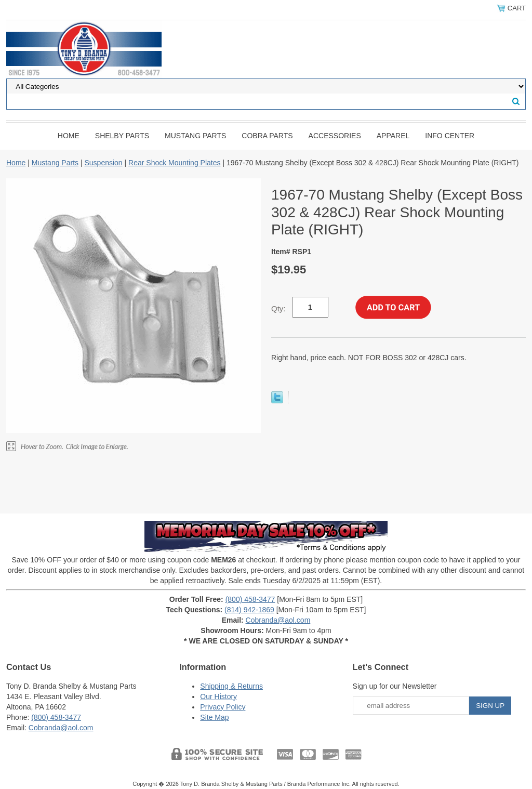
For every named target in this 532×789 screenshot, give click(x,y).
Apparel (393, 136)
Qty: (278, 308)
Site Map (214, 717)
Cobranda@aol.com (278, 620)
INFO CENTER (450, 136)
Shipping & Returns (231, 686)
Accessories (335, 136)
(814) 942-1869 (249, 610)
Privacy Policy (223, 707)
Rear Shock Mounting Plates (174, 163)
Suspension (103, 163)
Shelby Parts (122, 136)
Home (69, 136)
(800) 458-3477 (250, 599)
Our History (218, 696)
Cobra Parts (267, 136)
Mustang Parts (195, 136)
